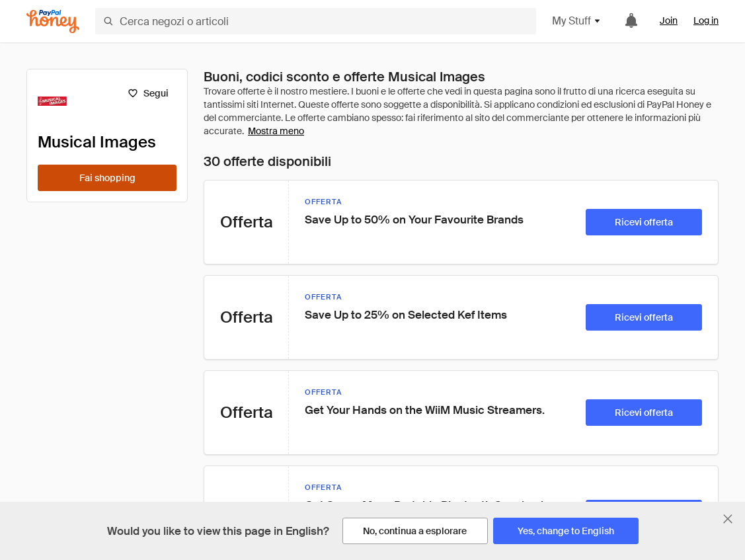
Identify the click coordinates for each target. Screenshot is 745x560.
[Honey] (53, 21)
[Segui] (148, 93)
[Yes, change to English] (566, 531)
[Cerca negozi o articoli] (316, 21)
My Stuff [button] (577, 21)
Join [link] (669, 20)
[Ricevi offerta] (644, 222)
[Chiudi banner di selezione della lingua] (728, 519)
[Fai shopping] (107, 178)
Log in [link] (706, 20)
